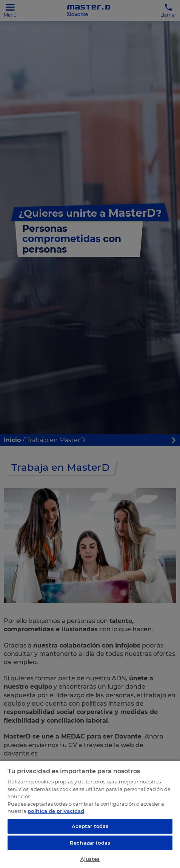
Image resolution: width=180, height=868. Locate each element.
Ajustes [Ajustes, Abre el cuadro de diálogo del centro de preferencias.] (90, 859)
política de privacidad (56, 811)
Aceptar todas (90, 826)
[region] (90, 814)
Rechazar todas (90, 843)
